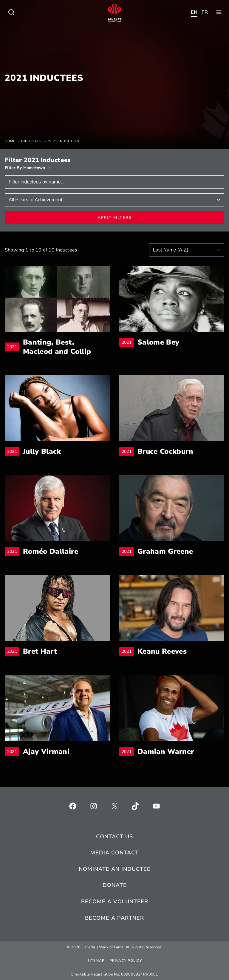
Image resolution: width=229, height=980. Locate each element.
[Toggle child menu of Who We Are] (11, 12)
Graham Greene (165, 551)
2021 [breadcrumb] (13, 347)
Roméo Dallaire (51, 551)
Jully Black (42, 452)
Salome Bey (158, 342)
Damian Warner (166, 752)
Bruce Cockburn (165, 452)
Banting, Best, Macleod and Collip (66, 347)
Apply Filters (115, 218)
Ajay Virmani (46, 752)
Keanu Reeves (162, 651)
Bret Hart (40, 651)
